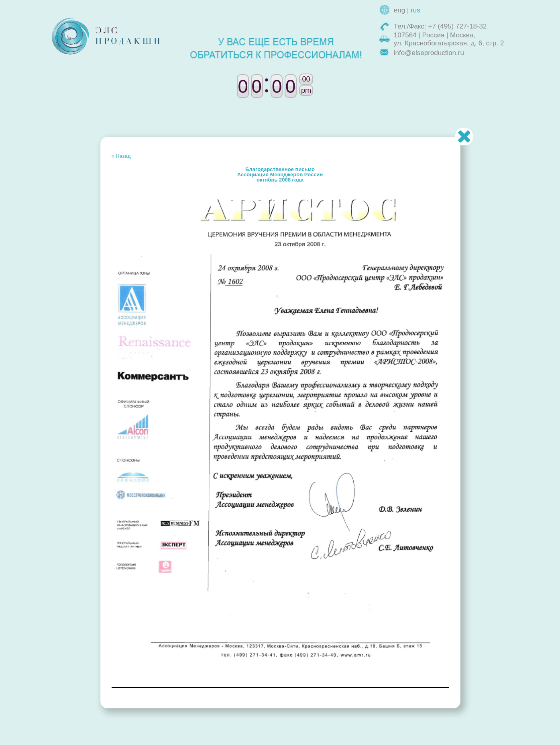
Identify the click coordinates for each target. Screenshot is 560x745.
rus (415, 10)
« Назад (121, 156)
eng (399, 10)
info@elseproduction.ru (429, 53)
